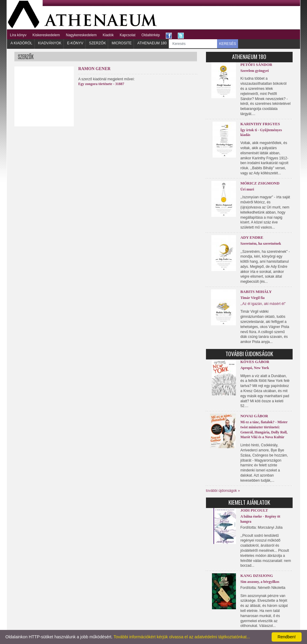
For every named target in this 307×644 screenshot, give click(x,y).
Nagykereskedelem (81, 35)
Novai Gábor (254, 416)
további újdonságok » (223, 491)
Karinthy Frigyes (260, 124)
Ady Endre (252, 237)
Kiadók (108, 35)
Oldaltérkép (151, 35)
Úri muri (247, 189)
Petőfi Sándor (256, 65)
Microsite (122, 43)
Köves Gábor (255, 362)
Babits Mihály (256, 292)
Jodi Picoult (254, 510)
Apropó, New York (255, 368)
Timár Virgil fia (253, 298)
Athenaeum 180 (152, 43)
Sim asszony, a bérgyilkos (260, 582)
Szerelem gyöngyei (255, 71)
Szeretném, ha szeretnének (261, 244)
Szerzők (98, 43)
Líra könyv (18, 35)
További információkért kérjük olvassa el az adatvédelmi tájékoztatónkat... (182, 637)
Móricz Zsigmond (260, 183)
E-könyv (75, 43)
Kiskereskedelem (46, 35)
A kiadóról (21, 43)
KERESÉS (228, 44)
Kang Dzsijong (257, 576)
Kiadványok (50, 43)
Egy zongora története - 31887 (101, 84)
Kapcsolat (128, 35)
